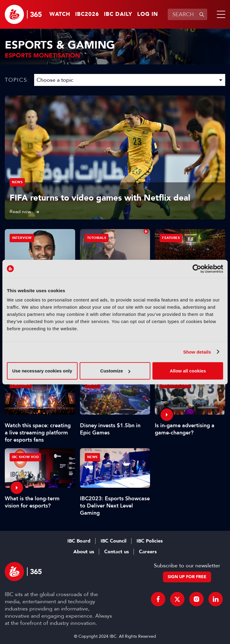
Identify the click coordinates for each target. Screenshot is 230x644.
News (17, 182)
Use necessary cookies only (42, 371)
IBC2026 (87, 14)
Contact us (116, 552)
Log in (148, 14)
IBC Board (79, 541)
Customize (115, 371)
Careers (148, 552)
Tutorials (97, 238)
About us (84, 552)
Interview (22, 238)
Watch (60, 14)
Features (171, 238)
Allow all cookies (188, 371)
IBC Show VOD (25, 457)
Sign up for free (187, 577)
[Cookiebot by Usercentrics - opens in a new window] (197, 269)
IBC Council (114, 541)
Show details (197, 352)
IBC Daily (118, 14)
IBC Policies (150, 541)
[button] (220, 14)
